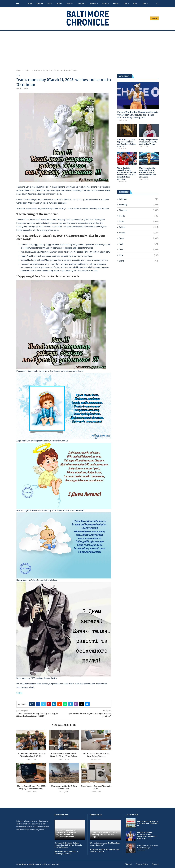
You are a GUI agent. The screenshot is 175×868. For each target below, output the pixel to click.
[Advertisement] (87, 49)
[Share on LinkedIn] (54, 704)
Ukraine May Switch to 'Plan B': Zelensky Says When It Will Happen (105, 835)
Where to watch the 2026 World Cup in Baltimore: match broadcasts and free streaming (148, 173)
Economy (81, 3)
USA (49, 3)
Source (19, 693)
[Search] (157, 4)
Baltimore (40, 3)
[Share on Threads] (82, 704)
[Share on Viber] (76, 704)
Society (105, 3)
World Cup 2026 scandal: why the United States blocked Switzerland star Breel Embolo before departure (127, 174)
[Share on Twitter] (43, 704)
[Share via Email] (87, 704)
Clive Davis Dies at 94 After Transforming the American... (148, 848)
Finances (93, 3)
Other (145, 3)
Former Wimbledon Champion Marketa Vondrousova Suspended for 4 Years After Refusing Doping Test (138, 115)
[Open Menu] (17, 4)
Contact (154, 18)
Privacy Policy (142, 864)
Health (116, 3)
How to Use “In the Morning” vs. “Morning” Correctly (67, 853)
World (59, 3)
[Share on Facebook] (38, 704)
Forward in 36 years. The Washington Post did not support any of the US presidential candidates (67, 834)
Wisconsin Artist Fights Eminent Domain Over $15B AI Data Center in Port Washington (68, 845)
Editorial (128, 864)
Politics (69, 3)
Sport (135, 3)
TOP (139, 250)
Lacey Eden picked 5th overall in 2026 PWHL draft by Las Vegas (149, 142)
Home (30, 3)
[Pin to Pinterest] (49, 704)
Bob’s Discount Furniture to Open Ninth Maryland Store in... (148, 823)
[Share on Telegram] (70, 704)
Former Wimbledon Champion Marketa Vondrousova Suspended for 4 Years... (147, 836)
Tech (125, 3)
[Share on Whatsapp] (65, 704)
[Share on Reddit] (60, 704)
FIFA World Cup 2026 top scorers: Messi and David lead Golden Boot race (127, 143)
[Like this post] (32, 704)
